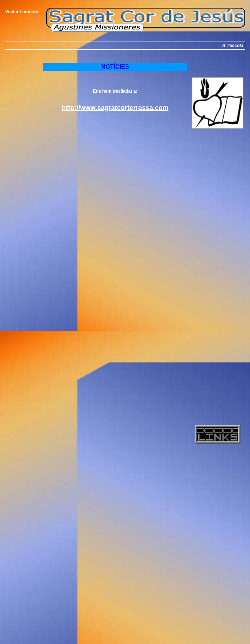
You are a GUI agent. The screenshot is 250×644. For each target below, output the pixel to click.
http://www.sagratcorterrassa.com (115, 108)
